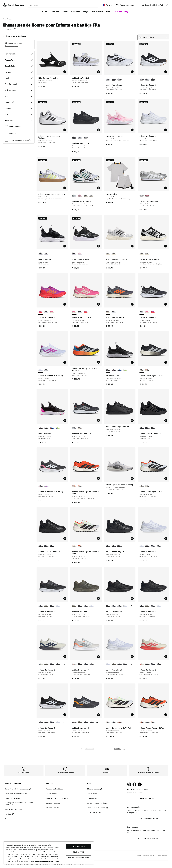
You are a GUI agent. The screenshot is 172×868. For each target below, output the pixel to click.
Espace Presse (51, 794)
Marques (86, 12)
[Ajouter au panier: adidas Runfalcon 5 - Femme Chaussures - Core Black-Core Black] (132, 598)
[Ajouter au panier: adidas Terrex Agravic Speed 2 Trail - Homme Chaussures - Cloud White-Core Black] (98, 538)
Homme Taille (19, 54)
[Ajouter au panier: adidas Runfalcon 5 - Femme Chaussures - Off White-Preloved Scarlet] (166, 657)
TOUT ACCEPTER (79, 846)
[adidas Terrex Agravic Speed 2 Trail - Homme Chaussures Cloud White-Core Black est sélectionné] (74, 546)
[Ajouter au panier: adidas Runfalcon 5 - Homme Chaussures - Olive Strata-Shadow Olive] (98, 598)
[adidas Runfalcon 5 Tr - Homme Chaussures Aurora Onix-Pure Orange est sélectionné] (108, 312)
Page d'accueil (8, 19)
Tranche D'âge (19, 102)
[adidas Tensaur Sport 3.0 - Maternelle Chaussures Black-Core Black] (52, 546)
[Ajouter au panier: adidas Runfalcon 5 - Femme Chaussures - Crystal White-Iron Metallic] (98, 657)
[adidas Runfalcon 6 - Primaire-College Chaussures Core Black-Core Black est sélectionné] (74, 138)
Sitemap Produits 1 (53, 803)
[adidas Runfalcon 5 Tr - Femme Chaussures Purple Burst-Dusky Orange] (86, 312)
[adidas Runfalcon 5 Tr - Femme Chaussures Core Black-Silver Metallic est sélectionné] (142, 312)
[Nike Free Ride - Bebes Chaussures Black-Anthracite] (46, 254)
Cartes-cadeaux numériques (98, 803)
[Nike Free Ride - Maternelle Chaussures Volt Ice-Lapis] (125, 370)
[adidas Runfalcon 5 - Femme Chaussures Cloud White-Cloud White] (125, 606)
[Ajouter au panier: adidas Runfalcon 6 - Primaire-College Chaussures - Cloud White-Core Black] (132, 72)
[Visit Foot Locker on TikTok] (140, 784)
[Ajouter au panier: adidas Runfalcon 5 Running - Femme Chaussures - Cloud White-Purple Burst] (65, 362)
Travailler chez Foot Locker (57, 798)
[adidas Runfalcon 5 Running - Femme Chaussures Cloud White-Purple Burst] (46, 486)
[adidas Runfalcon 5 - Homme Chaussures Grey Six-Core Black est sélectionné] (41, 606)
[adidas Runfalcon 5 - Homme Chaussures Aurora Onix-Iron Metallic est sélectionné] (74, 723)
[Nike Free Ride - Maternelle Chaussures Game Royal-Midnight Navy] (119, 370)
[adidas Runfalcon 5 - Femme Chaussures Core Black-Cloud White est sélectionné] (41, 723)
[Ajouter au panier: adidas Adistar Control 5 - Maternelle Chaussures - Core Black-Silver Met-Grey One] (166, 246)
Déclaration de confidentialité (16, 794)
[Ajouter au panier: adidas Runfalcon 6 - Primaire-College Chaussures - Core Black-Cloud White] (166, 72)
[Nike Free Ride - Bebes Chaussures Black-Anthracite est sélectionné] (41, 254)
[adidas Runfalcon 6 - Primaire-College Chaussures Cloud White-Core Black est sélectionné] (108, 80)
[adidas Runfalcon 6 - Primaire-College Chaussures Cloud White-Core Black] (147, 80)
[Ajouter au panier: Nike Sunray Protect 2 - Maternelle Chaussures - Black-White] (65, 72)
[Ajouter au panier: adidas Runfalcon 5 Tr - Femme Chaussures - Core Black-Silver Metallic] (166, 304)
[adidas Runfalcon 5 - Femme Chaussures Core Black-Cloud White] (159, 546)
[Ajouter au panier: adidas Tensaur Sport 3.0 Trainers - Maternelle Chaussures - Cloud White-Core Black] (65, 130)
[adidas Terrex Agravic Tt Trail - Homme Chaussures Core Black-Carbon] (114, 723)
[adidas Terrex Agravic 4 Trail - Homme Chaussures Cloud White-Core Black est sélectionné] (142, 486)
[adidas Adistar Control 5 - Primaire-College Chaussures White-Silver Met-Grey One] (92, 196)
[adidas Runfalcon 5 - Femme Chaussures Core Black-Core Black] (147, 546)
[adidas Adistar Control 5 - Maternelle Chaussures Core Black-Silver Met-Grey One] (114, 254)
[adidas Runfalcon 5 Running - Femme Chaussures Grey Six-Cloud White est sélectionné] (41, 486)
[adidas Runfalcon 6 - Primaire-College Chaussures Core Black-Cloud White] (119, 80)
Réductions (19, 120)
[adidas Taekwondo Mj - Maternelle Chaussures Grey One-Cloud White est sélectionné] (142, 196)
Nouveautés (75, 12)
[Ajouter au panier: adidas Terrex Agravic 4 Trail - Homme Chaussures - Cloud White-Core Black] (166, 478)
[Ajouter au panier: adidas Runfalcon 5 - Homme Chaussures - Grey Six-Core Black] (65, 598)
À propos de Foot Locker (55, 789)
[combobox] (63, 5)
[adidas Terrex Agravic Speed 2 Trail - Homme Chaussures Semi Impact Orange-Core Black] (80, 546)
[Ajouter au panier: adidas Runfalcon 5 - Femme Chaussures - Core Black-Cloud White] (65, 715)
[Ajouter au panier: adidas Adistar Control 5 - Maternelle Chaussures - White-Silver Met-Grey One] (132, 246)
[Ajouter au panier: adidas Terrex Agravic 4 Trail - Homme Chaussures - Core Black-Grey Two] (166, 362)
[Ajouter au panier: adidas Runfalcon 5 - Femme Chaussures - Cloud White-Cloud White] (166, 538)
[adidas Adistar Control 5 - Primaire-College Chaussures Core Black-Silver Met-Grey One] (86, 196)
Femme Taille (19, 60)
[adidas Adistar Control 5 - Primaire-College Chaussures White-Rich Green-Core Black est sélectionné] (74, 196)
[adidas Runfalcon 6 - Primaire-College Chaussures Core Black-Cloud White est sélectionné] (142, 80)
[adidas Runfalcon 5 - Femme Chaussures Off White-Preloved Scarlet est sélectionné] (142, 664)
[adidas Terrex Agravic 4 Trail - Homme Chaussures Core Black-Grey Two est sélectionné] (142, 370)
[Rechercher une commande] (96, 5)
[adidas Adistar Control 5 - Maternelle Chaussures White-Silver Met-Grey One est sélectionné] (108, 254)
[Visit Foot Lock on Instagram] (129, 784)
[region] (49, 853)
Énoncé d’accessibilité (14, 809)
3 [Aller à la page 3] (110, 749)
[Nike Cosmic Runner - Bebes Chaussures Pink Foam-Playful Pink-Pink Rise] (80, 254)
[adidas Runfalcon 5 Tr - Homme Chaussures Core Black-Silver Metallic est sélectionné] (74, 428)
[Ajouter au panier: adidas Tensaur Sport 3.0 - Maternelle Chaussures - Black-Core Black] (166, 420)
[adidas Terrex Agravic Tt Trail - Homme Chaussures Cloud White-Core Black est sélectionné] (108, 723)
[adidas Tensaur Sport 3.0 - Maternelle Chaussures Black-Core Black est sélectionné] (142, 428)
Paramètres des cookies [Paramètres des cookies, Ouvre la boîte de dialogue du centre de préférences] (79, 858)
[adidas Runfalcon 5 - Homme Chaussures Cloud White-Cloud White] (58, 606)
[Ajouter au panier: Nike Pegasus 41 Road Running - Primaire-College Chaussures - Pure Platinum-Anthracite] (132, 478)
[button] (15, 29)
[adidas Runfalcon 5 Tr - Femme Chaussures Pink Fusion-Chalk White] (52, 312)
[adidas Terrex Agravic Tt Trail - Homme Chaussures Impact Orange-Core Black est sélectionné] (142, 723)
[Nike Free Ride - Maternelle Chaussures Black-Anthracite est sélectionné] (108, 370)
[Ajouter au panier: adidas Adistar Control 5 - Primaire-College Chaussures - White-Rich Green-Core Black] (98, 188)
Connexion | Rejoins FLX (152, 5)
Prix (19, 114)
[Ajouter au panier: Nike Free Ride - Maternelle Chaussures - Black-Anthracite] (132, 362)
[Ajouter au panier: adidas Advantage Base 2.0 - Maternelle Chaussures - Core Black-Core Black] (132, 420)
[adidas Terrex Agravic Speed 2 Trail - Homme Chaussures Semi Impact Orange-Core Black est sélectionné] (74, 486)
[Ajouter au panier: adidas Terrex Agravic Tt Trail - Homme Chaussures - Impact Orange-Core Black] (166, 715)
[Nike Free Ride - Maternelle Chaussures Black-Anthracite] (114, 370)
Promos (109, 12)
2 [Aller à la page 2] (104, 749)
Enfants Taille (19, 66)
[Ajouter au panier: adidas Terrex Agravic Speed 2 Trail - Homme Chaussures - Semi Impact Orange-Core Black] (98, 478)
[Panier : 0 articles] (167, 5)
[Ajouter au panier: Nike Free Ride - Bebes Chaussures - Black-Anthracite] (65, 246)
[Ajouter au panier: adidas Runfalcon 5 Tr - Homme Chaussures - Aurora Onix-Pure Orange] (132, 304)
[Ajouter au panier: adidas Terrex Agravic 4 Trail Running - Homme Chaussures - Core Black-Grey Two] (98, 362)
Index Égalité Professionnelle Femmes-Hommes (19, 804)
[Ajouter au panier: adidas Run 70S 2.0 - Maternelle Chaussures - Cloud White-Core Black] (98, 72)
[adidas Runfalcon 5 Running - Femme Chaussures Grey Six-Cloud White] (46, 370)
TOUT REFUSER (79, 852)
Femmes (56, 12)
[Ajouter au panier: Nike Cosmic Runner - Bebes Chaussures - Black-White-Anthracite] (98, 246)
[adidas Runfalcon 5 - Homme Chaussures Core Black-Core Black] (52, 606)
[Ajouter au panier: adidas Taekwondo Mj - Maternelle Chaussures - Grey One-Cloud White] (166, 188)
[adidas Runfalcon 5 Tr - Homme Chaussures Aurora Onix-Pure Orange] (80, 428)
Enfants (65, 12)
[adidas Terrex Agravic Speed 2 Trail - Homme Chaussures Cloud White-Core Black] (80, 486)
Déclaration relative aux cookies (18, 789)
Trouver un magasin (11, 46)
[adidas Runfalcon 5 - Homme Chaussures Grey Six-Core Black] (86, 606)
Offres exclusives (94, 789)
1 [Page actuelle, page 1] (98, 749)
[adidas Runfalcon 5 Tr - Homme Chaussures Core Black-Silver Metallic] (114, 312)
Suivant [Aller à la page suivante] (117, 749)
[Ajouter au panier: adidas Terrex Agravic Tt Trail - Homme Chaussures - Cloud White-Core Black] (132, 715)
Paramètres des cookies (14, 819)
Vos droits (9, 814)
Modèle (19, 78)
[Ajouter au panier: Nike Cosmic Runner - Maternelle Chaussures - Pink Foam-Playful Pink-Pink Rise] (132, 130)
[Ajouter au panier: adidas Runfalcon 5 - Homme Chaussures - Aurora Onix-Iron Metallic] (98, 715)
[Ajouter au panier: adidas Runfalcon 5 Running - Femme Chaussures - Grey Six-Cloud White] (65, 478)
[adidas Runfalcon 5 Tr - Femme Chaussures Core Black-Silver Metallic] (46, 312)
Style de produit (19, 90)
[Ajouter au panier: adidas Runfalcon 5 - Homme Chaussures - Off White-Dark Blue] (65, 657)
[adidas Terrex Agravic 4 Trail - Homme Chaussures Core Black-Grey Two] (147, 486)
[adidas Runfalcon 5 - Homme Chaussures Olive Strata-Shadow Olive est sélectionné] (74, 606)
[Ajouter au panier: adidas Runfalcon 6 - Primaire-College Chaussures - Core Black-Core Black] (98, 130)
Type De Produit (19, 84)
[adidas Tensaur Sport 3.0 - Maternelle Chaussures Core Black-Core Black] (147, 428)
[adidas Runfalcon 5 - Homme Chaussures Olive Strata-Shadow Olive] (46, 606)
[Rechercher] (63, 5)
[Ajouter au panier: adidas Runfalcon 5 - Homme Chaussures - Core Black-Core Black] (166, 598)
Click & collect (92, 794)
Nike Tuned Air (98, 12)
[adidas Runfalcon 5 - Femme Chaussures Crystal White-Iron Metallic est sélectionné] (74, 664)
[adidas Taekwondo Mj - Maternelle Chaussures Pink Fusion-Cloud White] (147, 196)
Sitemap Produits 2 (53, 808)
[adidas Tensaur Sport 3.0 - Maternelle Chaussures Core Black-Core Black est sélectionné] (41, 546)
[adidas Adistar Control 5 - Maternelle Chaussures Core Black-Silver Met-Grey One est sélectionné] (142, 254)
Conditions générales (13, 798)
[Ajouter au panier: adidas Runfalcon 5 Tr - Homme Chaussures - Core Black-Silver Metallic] (98, 420)
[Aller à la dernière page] (124, 749)
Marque (19, 72)
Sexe (19, 96)
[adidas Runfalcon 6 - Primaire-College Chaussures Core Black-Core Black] (114, 80)
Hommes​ (46, 12)
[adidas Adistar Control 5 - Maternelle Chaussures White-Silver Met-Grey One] (147, 254)
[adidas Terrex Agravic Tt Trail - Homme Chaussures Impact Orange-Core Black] (119, 723)
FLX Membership (122, 12)
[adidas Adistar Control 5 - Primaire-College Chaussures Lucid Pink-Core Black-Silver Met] (80, 196)
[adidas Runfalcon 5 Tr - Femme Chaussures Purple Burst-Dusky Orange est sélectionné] (41, 312)
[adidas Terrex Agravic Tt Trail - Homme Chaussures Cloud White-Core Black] (153, 723)
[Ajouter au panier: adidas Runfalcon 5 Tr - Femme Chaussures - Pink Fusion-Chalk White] (98, 304)
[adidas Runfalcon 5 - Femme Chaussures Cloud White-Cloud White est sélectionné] (142, 546)
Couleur (19, 108)
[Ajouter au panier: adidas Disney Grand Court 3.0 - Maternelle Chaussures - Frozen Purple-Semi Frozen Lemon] (65, 188)
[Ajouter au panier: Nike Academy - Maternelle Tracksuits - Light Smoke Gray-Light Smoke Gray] (132, 188)
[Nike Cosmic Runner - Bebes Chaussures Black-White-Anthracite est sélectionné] (74, 254)
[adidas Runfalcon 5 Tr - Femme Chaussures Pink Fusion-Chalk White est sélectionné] (74, 312)
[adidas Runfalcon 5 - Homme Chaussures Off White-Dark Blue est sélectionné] (41, 664)
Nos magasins (93, 798)
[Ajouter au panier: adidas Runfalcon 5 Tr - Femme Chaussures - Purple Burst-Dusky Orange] (65, 304)
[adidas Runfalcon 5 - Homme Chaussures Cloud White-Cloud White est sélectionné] (108, 664)
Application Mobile (94, 812)
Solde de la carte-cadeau (97, 808)
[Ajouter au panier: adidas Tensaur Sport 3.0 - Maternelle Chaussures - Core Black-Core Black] (65, 538)
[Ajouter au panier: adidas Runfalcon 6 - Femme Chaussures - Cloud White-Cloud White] (166, 130)
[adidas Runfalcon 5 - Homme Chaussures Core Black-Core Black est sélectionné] (142, 606)
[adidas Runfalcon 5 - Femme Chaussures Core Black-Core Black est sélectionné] (108, 606)
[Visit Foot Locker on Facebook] (134, 784)
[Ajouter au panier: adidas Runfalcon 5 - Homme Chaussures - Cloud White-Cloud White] (132, 657)
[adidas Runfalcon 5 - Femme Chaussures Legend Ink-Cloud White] (153, 546)
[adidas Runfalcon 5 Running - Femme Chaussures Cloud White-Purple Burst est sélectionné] (41, 370)
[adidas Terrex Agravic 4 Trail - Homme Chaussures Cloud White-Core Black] (147, 370)
